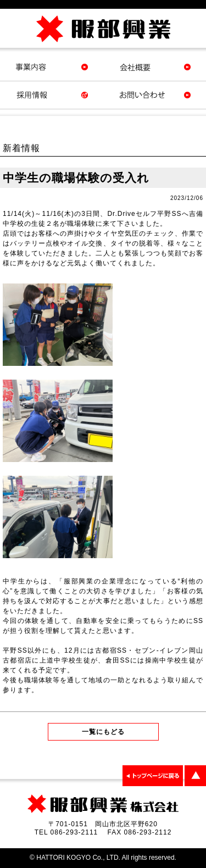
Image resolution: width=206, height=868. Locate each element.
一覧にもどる (103, 732)
